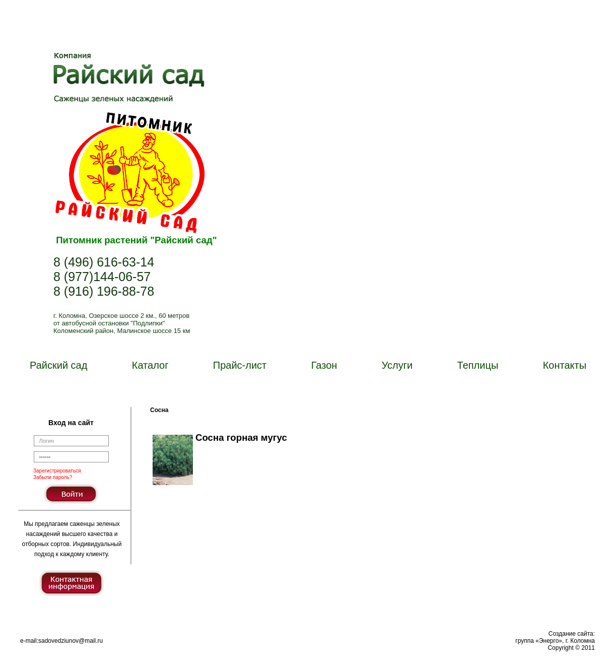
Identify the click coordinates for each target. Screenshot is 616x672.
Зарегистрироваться (57, 471)
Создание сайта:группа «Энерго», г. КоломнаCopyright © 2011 (555, 641)
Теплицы (478, 365)
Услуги (397, 365)
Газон (324, 365)
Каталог (150, 365)
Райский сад (58, 365)
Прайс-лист (240, 365)
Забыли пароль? (53, 477)
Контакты (565, 365)
